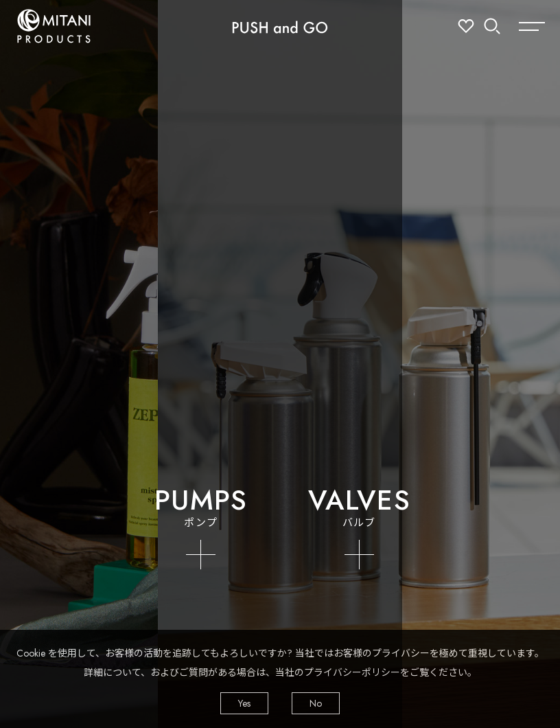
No (316, 703)
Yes (244, 703)
